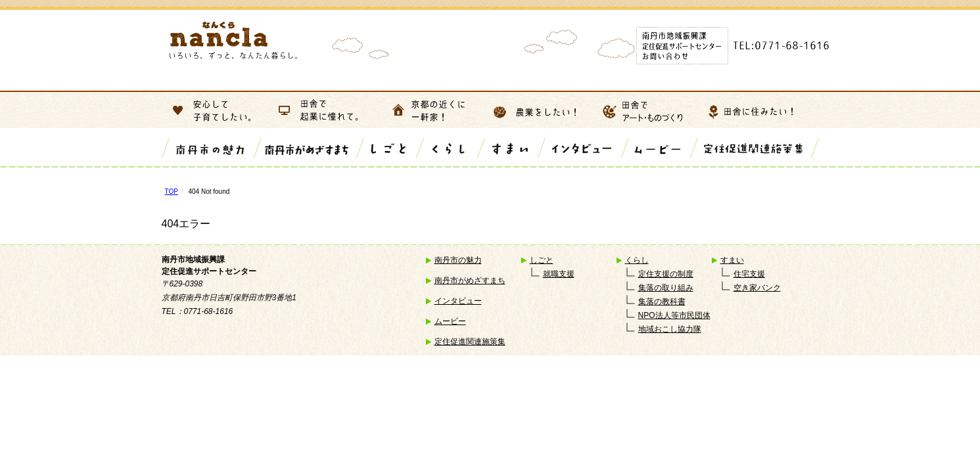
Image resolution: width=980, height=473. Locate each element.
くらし (637, 260)
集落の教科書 (662, 302)
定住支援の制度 (666, 274)
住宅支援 (749, 274)
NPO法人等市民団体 (674, 315)
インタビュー (458, 301)
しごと (542, 260)
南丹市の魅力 (458, 260)
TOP (172, 191)
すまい (732, 260)
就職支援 (559, 274)
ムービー (450, 321)
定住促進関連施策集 (470, 342)
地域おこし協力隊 (670, 329)
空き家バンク (757, 288)
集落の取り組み (666, 288)
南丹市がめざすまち (470, 281)
